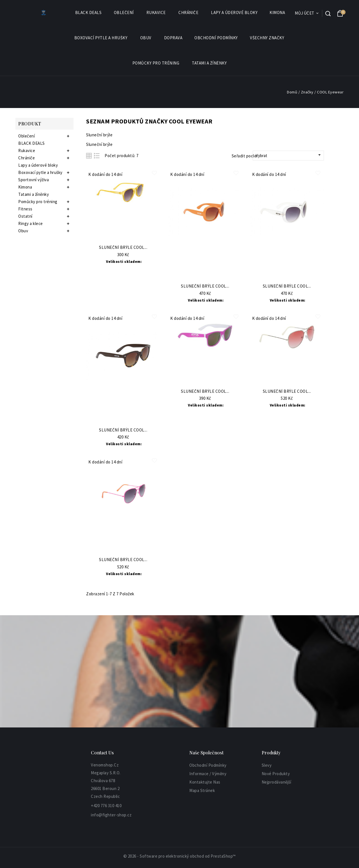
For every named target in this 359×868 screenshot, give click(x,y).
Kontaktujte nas (205, 782)
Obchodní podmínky (216, 38)
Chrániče (189, 13)
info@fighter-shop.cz (111, 815)
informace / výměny (208, 774)
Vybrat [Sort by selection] (289, 155)
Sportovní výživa (34, 180)
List (97, 156)
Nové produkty (276, 774)
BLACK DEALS (88, 12)
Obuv (146, 38)
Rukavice (156, 13)
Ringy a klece (31, 223)
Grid (89, 156)
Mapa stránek (202, 790)
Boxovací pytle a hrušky (101, 38)
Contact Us (102, 753)
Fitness (25, 209)
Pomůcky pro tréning (156, 63)
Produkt (30, 124)
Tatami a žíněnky (209, 63)
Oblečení (124, 13)
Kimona (278, 13)
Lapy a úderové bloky (234, 12)
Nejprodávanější (277, 782)
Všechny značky (267, 38)
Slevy (267, 765)
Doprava (173, 38)
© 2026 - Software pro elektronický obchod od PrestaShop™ (180, 856)
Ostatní (25, 216)
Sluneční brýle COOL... (123, 248)
